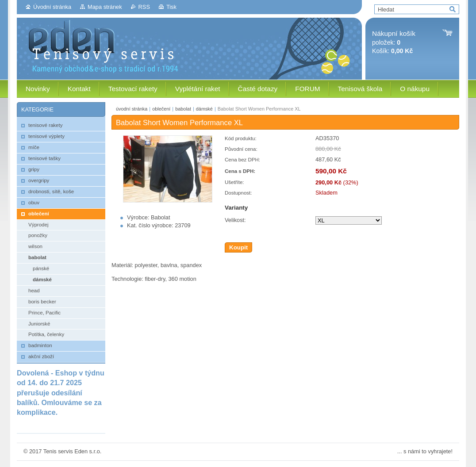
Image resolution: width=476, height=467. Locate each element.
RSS (144, 7)
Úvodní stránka (52, 7)
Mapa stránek (105, 7)
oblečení (161, 109)
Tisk (171, 7)
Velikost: (235, 220)
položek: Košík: (394, 42)
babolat (183, 109)
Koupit (238, 247)
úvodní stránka (132, 109)
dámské (204, 109)
